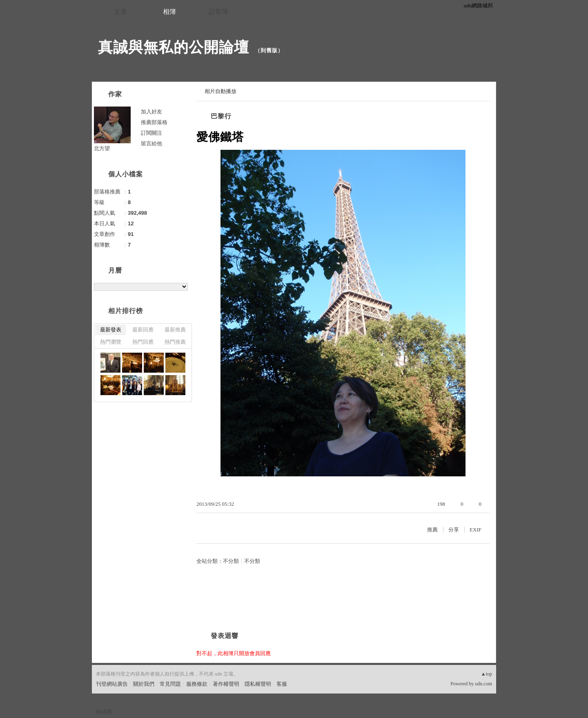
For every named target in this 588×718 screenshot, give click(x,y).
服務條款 (197, 684)
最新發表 (111, 330)
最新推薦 (175, 330)
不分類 (231, 561)
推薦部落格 (154, 122)
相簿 (169, 12)
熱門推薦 (175, 342)
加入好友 (151, 112)
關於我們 (144, 684)
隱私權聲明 (258, 684)
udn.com (483, 684)
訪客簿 (218, 12)
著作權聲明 (226, 684)
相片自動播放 (220, 91)
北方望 (102, 148)
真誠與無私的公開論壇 (174, 47)
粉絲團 (104, 712)
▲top (487, 674)
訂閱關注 (151, 133)
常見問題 (170, 684)
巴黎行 (221, 116)
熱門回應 (143, 342)
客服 (282, 684)
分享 (454, 530)
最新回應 (143, 330)
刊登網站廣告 (112, 684)
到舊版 (269, 50)
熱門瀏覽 (111, 342)
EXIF (476, 530)
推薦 (432, 530)
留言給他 (151, 143)
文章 (120, 12)
